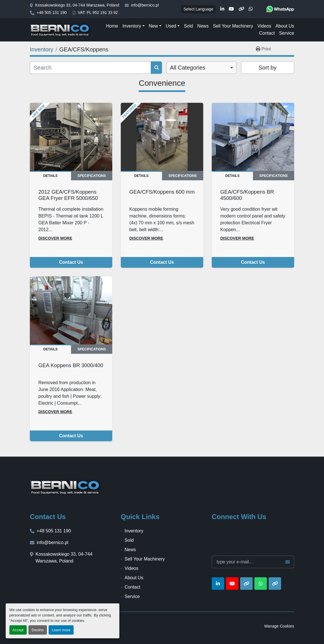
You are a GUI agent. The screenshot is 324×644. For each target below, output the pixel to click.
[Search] (90, 68)
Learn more (61, 630)
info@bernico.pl (145, 5)
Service (287, 33)
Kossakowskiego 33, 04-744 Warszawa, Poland (77, 5)
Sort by (268, 68)
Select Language (198, 9)
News (203, 26)
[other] (241, 9)
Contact (267, 33)
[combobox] (201, 68)
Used (171, 26)
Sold (188, 26)
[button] (134, 26)
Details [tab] (50, 176)
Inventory (132, 26)
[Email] (253, 562)
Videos (264, 26)
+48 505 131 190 (52, 12)
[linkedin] (222, 9)
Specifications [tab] (92, 176)
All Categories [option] (188, 68)
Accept (18, 630)
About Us (285, 26)
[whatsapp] (251, 9)
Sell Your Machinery (233, 26)
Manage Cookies (279, 626)
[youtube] (231, 9)
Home (112, 26)
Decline (38, 630)
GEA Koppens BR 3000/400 (71, 365)
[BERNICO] (66, 487)
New (153, 26)
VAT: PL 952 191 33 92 (98, 12)
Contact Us (71, 262)
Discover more (55, 238)
